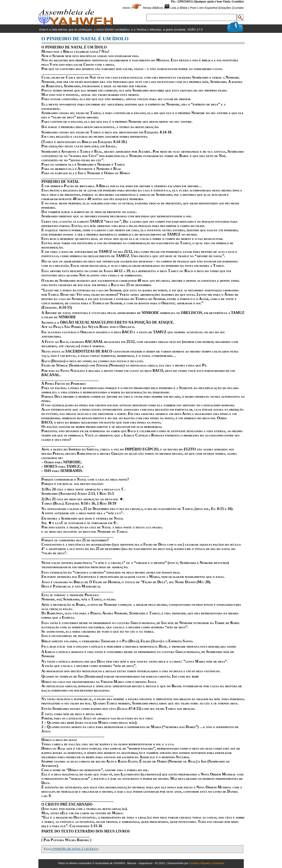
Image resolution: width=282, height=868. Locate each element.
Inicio (126, 8)
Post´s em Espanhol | (204, 8)
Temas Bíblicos (153, 8)
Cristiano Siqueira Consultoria (207, 863)
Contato (238, 8)
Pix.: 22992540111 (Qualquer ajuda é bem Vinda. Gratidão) (207, 2)
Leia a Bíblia (178, 8)
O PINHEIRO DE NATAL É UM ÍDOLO (74, 849)
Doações (225, 8)
